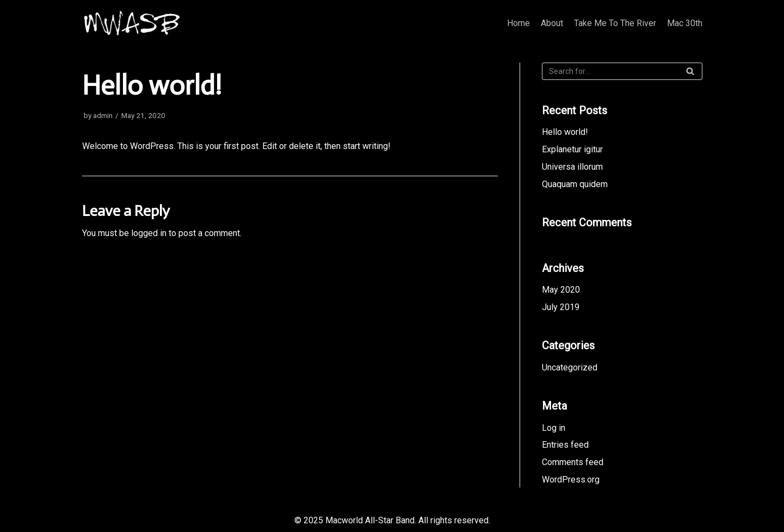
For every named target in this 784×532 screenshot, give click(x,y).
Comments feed (573, 462)
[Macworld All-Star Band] (132, 23)
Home (518, 23)
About (552, 23)
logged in (149, 233)
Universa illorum (572, 167)
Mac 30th (685, 23)
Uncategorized (570, 367)
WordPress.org (571, 480)
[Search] (622, 71)
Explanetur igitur (572, 149)
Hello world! (565, 132)
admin (103, 115)
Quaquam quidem (575, 184)
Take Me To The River (615, 23)
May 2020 (561, 290)
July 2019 (561, 307)
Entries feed (565, 445)
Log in (554, 428)
